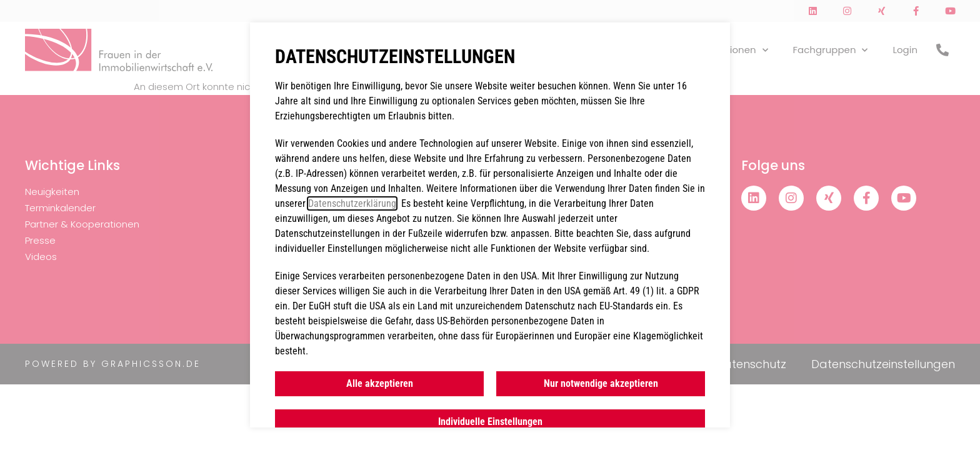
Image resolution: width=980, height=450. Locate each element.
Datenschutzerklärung (352, 203)
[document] (490, 225)
